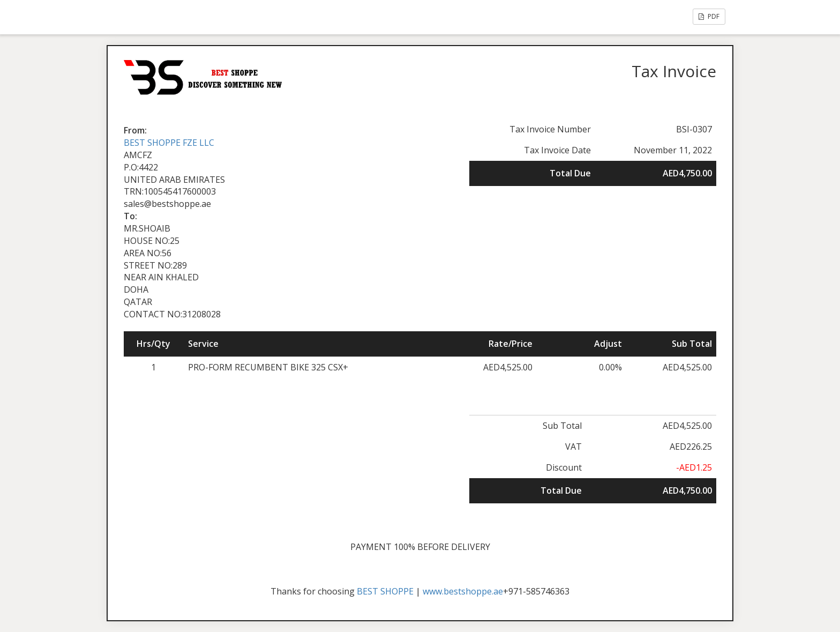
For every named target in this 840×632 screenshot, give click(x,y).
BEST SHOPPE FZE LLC (169, 143)
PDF (709, 16)
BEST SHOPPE (385, 591)
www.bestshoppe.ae (463, 591)
